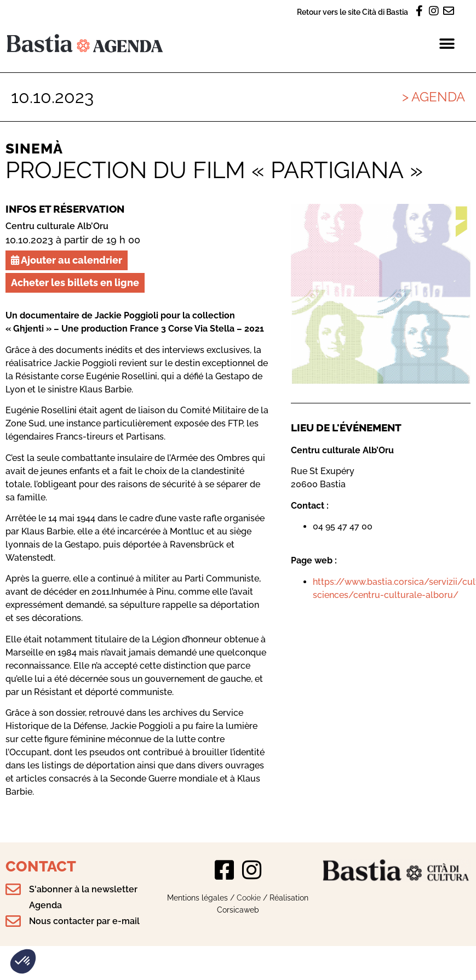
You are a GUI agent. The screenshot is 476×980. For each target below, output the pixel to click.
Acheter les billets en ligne (75, 283)
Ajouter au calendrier (67, 260)
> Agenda (434, 97)
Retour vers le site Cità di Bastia (352, 12)
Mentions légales (197, 898)
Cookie (249, 898)
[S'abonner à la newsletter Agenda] (13, 890)
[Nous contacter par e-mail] (13, 921)
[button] (23, 961)
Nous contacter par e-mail (84, 921)
